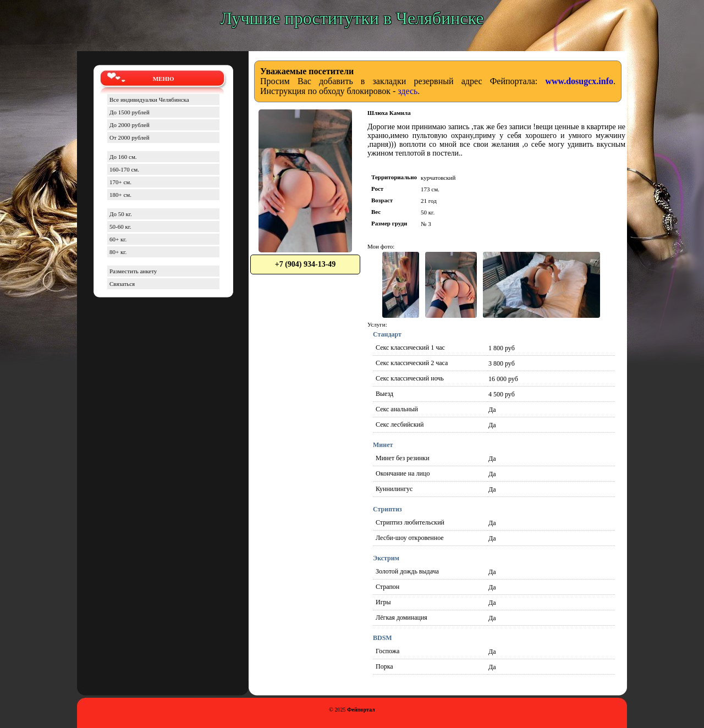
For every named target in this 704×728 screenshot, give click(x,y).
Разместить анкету (133, 271)
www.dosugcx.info (579, 81)
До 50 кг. (121, 214)
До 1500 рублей (130, 112)
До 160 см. (123, 157)
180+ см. (120, 195)
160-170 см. (124, 169)
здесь (408, 91)
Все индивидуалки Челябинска (149, 100)
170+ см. (120, 182)
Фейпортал (361, 710)
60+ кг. (118, 239)
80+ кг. (118, 252)
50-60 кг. (120, 227)
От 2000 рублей (130, 137)
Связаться (122, 284)
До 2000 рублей (130, 125)
